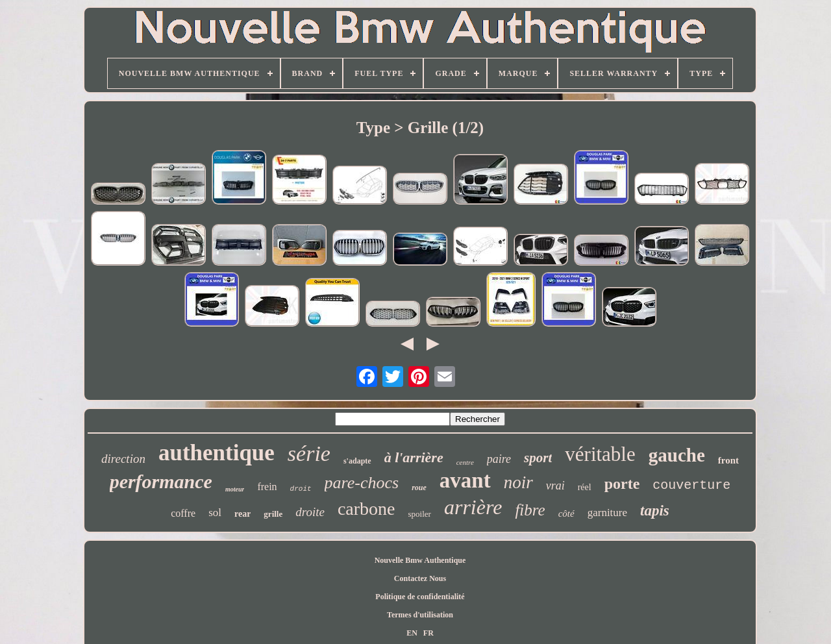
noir (518, 482)
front (728, 460)
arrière (473, 507)
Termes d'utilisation (420, 615)
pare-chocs (362, 483)
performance (161, 481)
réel (585, 487)
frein (267, 487)
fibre (530, 510)
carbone (366, 509)
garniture (607, 513)
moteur (235, 489)
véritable (600, 454)
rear (242, 514)
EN (412, 633)
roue (419, 488)
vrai (555, 486)
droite (310, 512)
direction (123, 459)
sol (215, 513)
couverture (691, 485)
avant (465, 480)
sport (538, 458)
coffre (183, 513)
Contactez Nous (420, 578)
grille (273, 514)
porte (622, 484)
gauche (677, 455)
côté (566, 514)
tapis (655, 511)
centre (465, 462)
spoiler (420, 514)
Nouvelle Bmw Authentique (420, 560)
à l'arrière (414, 457)
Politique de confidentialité (420, 597)
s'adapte (357, 461)
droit (301, 489)
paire (499, 459)
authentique (217, 453)
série (309, 453)
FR (428, 633)
